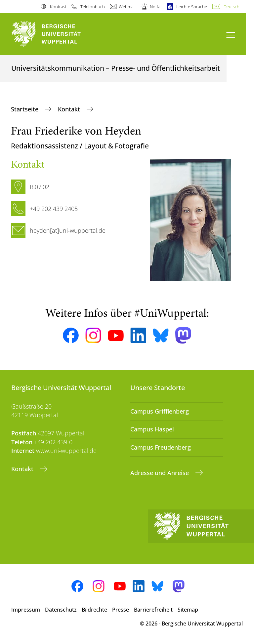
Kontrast (58, 7)
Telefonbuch (93, 7)
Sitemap (188, 610)
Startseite (25, 109)
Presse (121, 610)
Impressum (26, 610)
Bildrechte (94, 610)
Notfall (156, 7)
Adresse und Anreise (160, 473)
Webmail (127, 7)
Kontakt (70, 109)
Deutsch (232, 7)
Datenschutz (61, 610)
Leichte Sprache (192, 7)
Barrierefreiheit (153, 610)
